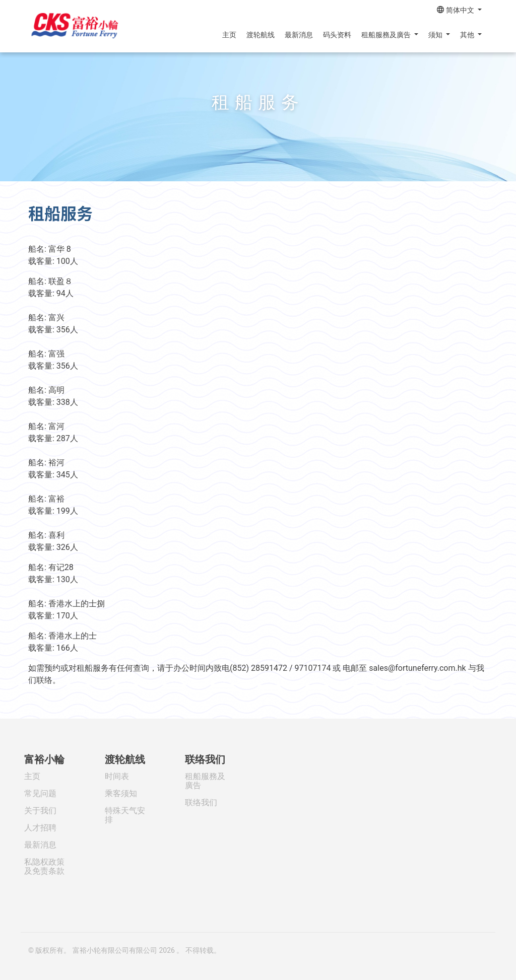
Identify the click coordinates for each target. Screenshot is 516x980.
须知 (436, 35)
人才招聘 (40, 828)
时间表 (117, 776)
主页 (229, 35)
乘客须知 (121, 793)
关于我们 (40, 811)
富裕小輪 (44, 759)
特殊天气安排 (125, 815)
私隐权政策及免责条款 (44, 866)
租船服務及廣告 (387, 35)
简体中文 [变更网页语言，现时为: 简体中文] (456, 10)
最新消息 (299, 35)
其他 (468, 35)
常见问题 (40, 793)
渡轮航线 (261, 35)
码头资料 (337, 35)
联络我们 (205, 759)
